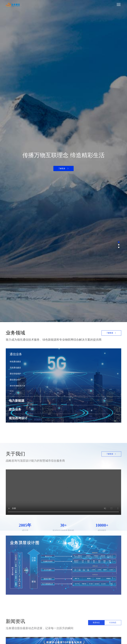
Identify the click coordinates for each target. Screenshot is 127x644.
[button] (119, 242)
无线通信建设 (15, 368)
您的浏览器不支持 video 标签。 (63, 546)
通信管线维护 (15, 374)
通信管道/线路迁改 (17, 386)
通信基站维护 (15, 380)
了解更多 (64, 168)
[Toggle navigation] (71, 5)
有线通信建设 (15, 362)
